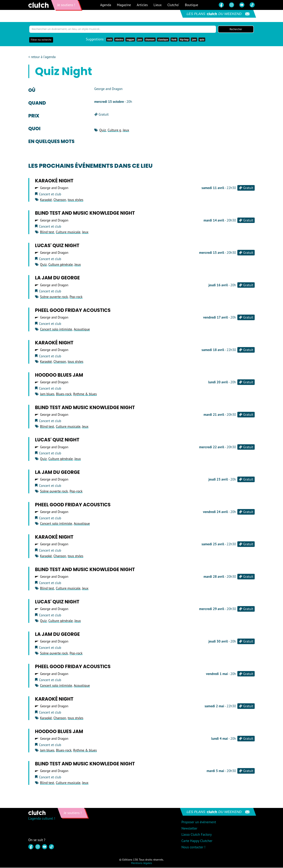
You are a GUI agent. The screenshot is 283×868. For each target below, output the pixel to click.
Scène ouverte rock (54, 297)
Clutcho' (173, 5)
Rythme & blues (85, 394)
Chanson (60, 200)
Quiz (103, 130)
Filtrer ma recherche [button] (41, 40)
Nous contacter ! (193, 847)
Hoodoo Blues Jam (59, 375)
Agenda (106, 5)
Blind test (47, 232)
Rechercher (236, 29)
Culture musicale (68, 232)
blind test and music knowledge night (85, 213)
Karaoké (46, 200)
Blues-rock (64, 394)
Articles (142, 5)
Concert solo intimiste (56, 330)
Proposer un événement (199, 822)
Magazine (124, 5)
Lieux (158, 5)
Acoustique (82, 330)
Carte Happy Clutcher (197, 841)
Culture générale (61, 265)
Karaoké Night (54, 181)
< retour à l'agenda (42, 57)
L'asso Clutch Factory (197, 835)
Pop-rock (76, 297)
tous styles (75, 200)
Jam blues (47, 394)
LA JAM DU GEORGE (57, 278)
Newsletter (189, 829)
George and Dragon (54, 188)
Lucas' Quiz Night (57, 246)
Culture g (114, 130)
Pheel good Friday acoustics (73, 311)
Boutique (192, 5)
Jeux (126, 130)
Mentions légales (141, 863)
